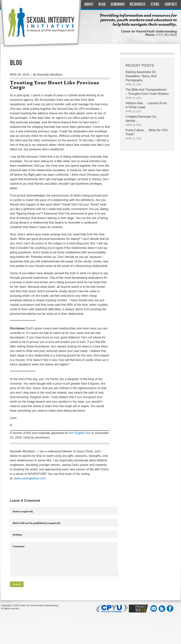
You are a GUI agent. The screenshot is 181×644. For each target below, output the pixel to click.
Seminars (118, 4)
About (89, 4)
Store (155, 4)
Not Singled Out (79, 433)
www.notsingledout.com (30, 478)
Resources (138, 4)
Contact (171, 4)
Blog (102, 4)
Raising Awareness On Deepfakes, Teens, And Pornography (141, 76)
